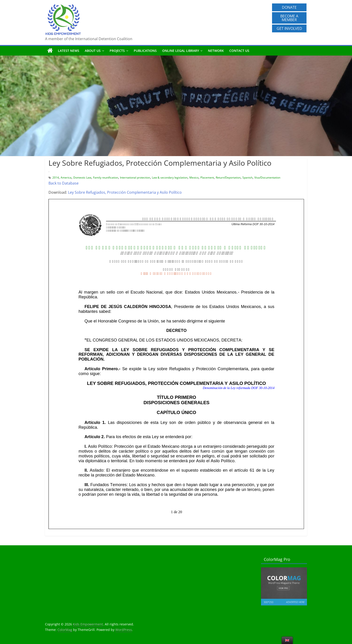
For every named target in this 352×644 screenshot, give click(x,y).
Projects (117, 51)
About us (93, 51)
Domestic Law (82, 178)
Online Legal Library (181, 51)
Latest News (69, 51)
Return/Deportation (228, 178)
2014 (56, 178)
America (66, 178)
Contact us (239, 51)
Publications (145, 51)
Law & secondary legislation (170, 178)
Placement (207, 178)
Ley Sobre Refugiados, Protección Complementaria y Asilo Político (125, 192)
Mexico (194, 178)
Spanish (247, 178)
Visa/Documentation (267, 178)
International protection (135, 178)
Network (216, 51)
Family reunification (106, 178)
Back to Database (64, 183)
